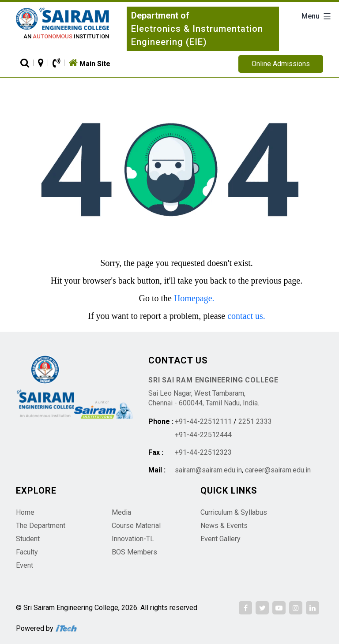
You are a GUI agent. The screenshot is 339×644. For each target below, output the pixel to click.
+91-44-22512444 (203, 435)
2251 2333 (255, 421)
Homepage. (194, 298)
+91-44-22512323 (203, 452)
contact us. (246, 316)
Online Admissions (281, 64)
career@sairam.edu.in (278, 470)
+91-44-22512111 (203, 421)
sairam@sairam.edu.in (208, 470)
